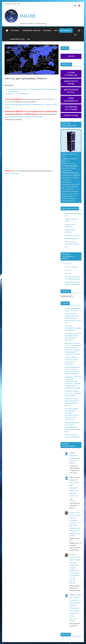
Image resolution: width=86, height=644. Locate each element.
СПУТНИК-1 (69, 264)
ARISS (56, 30)
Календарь (47, 30)
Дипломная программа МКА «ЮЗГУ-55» (75, 458)
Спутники (15, 30)
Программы (65, 30)
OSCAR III (68, 270)
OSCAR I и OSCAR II (71, 267)
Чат (75, 35)
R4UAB (28, 16)
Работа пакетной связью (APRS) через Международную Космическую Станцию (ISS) (73, 318)
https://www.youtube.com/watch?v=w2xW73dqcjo (24, 117)
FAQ (29, 39)
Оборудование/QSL (72, 238)
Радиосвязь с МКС (17, 39)
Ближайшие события (32, 30)
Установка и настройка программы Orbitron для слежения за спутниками (33, 90)
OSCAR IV (68, 273)
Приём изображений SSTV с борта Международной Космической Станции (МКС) (73, 427)
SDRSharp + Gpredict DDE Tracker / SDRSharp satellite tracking (73, 393)
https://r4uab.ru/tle (12, 173)
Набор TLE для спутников (19, 94)
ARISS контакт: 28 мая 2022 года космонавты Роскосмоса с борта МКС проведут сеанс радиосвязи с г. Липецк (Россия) (75, 523)
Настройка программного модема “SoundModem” (73, 328)
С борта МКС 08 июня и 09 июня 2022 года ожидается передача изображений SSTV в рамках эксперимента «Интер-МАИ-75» (75, 568)
